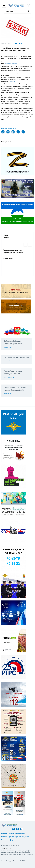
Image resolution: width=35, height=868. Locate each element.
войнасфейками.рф (11, 63)
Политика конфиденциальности (12, 840)
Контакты (4, 834)
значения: (13, 95)
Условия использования (17, 834)
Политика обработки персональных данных (15, 837)
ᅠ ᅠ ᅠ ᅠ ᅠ (29, 834)
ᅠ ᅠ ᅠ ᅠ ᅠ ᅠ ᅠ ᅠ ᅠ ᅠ (9, 835)
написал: (13, 82)
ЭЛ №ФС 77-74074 (7, 848)
